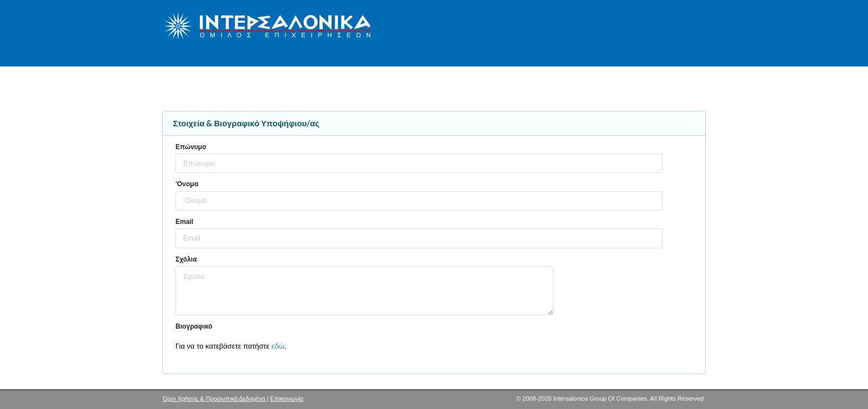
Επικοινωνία (287, 398)
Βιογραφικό (194, 326)
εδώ (278, 346)
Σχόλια (186, 259)
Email (184, 222)
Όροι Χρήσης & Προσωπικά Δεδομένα (215, 398)
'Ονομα (187, 184)
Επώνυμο (191, 147)
